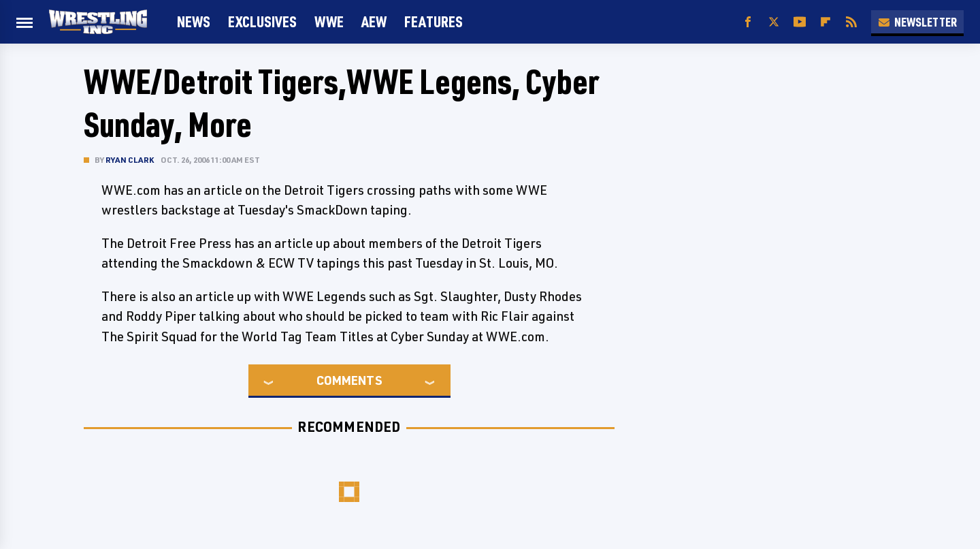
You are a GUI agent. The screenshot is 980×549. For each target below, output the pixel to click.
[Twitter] (774, 22)
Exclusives (262, 21)
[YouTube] (800, 22)
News (194, 21)
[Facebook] (748, 22)
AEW (374, 21)
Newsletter (917, 22)
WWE (329, 21)
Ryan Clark (130, 160)
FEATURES (434, 21)
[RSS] (851, 22)
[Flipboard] (826, 22)
